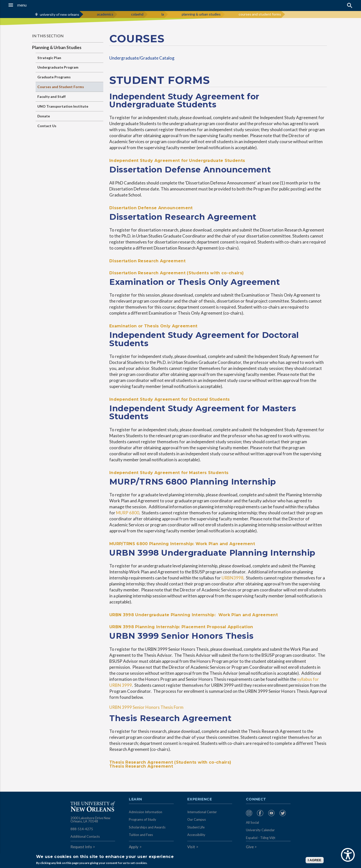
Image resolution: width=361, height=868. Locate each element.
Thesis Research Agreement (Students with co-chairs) (170, 762)
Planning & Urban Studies (57, 47)
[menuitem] (250, 813)
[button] (34, 5)
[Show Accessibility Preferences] (348, 855)
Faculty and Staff (52, 96)
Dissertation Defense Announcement (151, 208)
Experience (200, 799)
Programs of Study (143, 819)
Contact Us (47, 126)
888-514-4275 (82, 829)
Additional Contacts (85, 836)
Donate (44, 116)
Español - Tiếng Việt (261, 838)
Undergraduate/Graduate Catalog (142, 58)
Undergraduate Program (58, 67)
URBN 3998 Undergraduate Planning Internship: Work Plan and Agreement (194, 615)
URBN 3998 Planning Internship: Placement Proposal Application (181, 627)
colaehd (137, 14)
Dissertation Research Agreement (147, 261)
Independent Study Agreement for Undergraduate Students (177, 161)
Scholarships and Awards (147, 827)
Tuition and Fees (141, 835)
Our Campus (197, 819)
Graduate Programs (54, 77)
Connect (256, 799)
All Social (252, 822)
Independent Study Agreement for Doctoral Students (170, 399)
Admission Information (146, 812)
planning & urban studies (201, 14)
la (163, 14)
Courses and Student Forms (61, 87)
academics (105, 14)
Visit (191, 847)
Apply (134, 847)
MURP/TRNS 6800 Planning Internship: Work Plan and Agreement (182, 544)
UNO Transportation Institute (63, 106)
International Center (202, 812)
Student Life (196, 827)
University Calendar (260, 830)
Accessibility (196, 835)
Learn (136, 799)
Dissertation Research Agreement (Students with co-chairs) (176, 273)
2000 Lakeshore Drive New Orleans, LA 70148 (90, 820)
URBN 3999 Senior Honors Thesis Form (146, 707)
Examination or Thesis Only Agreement (153, 326)
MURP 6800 (128, 513)
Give (250, 847)
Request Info (81, 847)
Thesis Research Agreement (141, 766)
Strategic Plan (49, 58)
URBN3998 (233, 578)
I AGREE (315, 860)
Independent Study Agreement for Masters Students (169, 473)
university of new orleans (60, 14)
